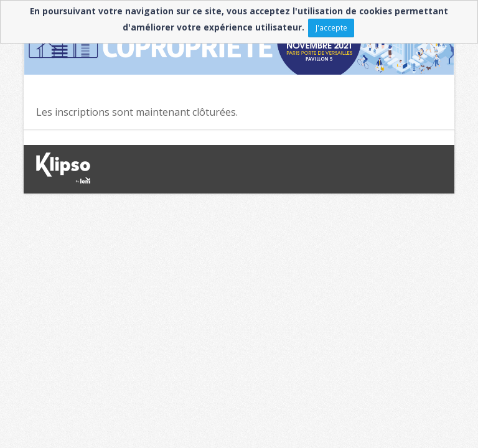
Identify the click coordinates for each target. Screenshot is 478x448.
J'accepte (331, 27)
